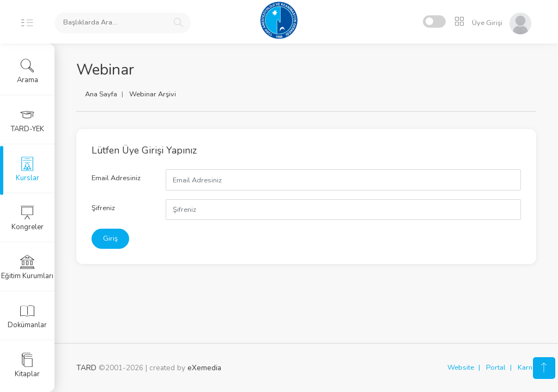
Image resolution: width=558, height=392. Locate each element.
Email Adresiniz (116, 178)
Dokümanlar (27, 316)
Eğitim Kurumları (27, 267)
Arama (28, 71)
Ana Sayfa (101, 94)
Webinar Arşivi (153, 94)
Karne (527, 367)
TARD (86, 368)
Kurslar (28, 169)
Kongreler (28, 218)
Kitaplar (27, 365)
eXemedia (204, 368)
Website (461, 367)
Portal (496, 367)
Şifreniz (103, 208)
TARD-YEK (28, 120)
